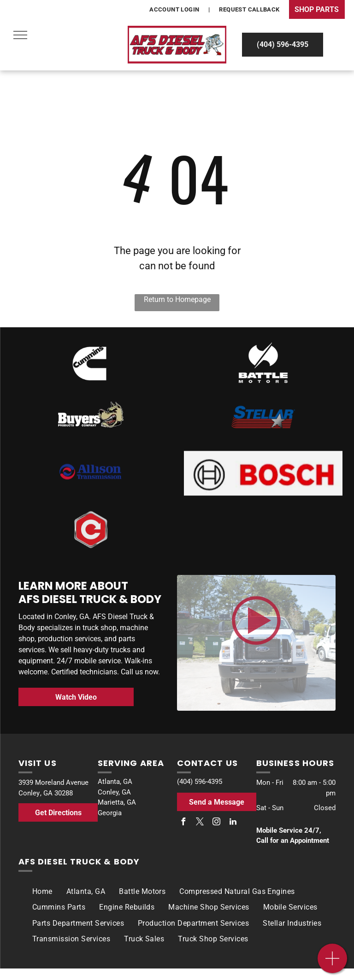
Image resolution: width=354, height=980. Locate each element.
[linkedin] (233, 823)
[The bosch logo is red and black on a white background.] (263, 492)
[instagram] (216, 823)
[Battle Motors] (263, 365)
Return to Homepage (177, 299)
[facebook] (183, 823)
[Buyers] (91, 422)
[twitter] (200, 823)
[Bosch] (91, 364)
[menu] (20, 35)
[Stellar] (263, 426)
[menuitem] (175, 10)
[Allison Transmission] (91, 484)
